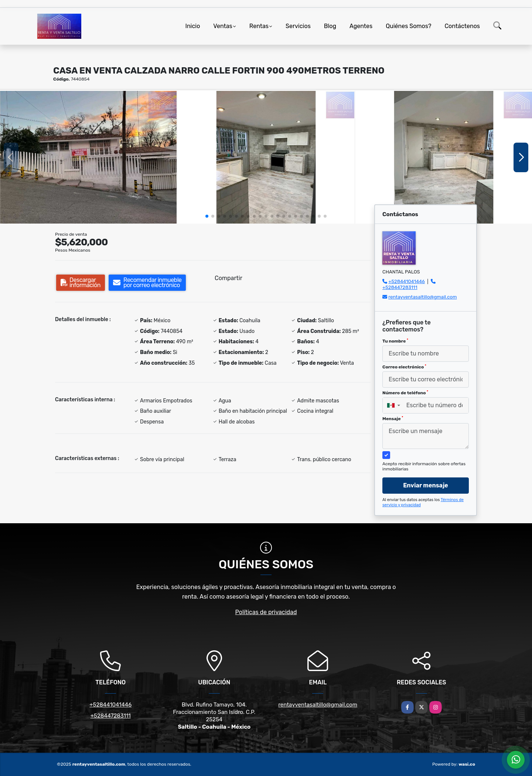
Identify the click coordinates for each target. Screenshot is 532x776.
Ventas (223, 26)
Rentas (259, 26)
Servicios (298, 26)
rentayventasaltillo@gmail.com (422, 297)
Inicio (193, 26)
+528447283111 (400, 287)
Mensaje (393, 419)
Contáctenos (462, 26)
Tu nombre (395, 341)
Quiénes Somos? (408, 26)
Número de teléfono (405, 393)
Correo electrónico (404, 367)
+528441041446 (407, 281)
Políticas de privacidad (266, 612)
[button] (207, 216)
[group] (88, 157)
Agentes (361, 26)
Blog (330, 26)
